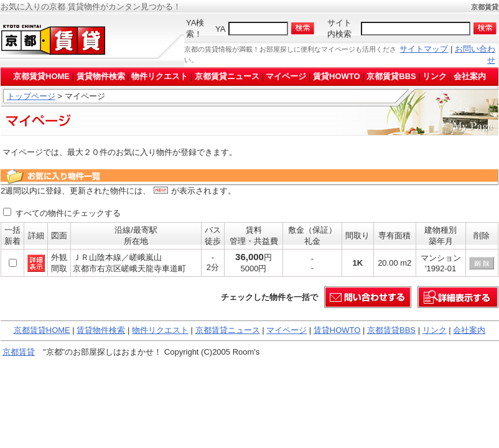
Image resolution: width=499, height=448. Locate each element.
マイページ (286, 76)
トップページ (31, 96)
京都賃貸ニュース (227, 76)
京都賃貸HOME (41, 76)
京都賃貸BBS (391, 76)
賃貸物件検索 (101, 76)
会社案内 (470, 76)
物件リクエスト (160, 76)
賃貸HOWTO (337, 76)
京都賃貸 (19, 352)
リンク (435, 76)
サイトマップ (424, 49)
